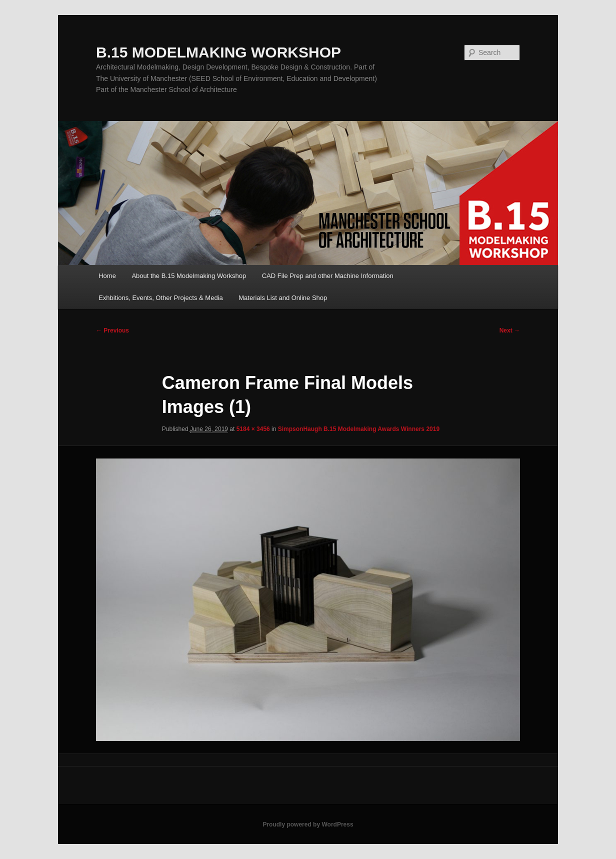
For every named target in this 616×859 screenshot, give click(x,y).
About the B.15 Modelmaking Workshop (189, 276)
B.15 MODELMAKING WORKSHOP (218, 52)
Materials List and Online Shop (283, 298)
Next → (510, 330)
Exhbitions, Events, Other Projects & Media (161, 298)
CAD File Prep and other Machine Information (328, 276)
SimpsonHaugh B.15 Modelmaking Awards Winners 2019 (359, 429)
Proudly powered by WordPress (308, 824)
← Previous (112, 330)
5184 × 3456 (253, 429)
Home (107, 276)
